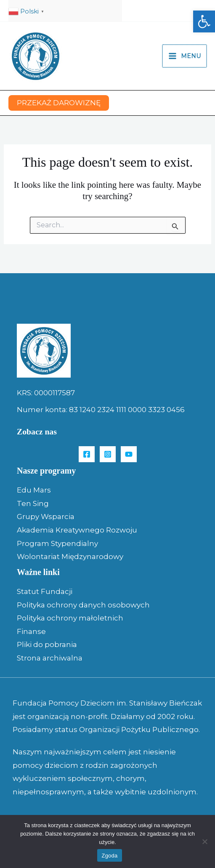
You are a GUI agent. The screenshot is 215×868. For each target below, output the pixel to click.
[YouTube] (129, 454)
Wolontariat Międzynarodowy (70, 556)
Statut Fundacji (45, 591)
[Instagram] (108, 454)
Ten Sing (33, 503)
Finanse (31, 631)
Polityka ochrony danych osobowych (83, 605)
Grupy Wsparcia (46, 517)
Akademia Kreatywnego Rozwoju (77, 530)
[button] (204, 21)
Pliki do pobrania (47, 644)
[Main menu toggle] (185, 56)
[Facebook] (87, 454)
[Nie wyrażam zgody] (204, 841)
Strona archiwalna (50, 658)
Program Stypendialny (57, 543)
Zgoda (109, 856)
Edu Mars (34, 490)
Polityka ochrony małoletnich (70, 618)
